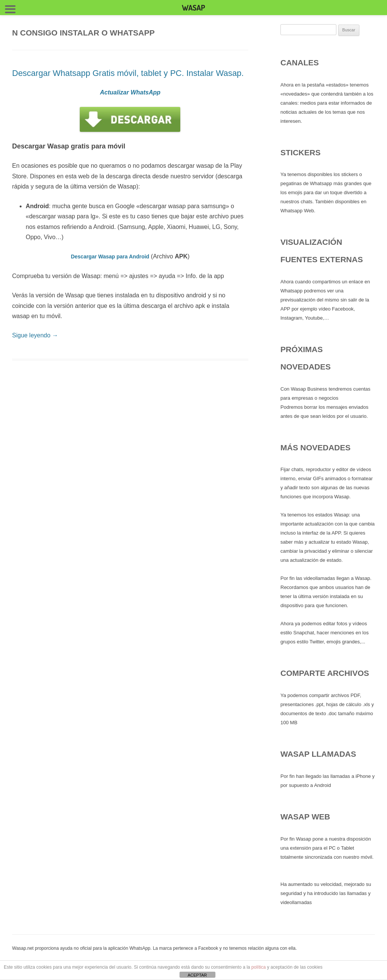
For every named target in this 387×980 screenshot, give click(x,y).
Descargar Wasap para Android (110, 257)
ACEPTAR (197, 975)
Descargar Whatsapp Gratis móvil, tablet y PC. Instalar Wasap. (128, 73)
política (259, 967)
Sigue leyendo (35, 335)
